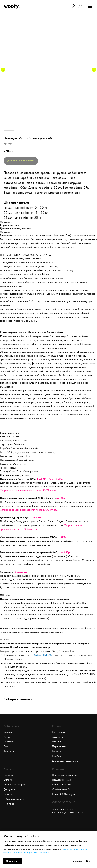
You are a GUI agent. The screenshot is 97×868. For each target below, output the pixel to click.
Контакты (9, 751)
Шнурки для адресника (65, 761)
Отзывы (8, 794)
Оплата (8, 780)
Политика (9, 804)
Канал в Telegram (62, 784)
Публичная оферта (14, 799)
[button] (80, 6)
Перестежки (59, 746)
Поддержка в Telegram (65, 775)
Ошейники (58, 737)
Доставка (9, 775)
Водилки (57, 751)
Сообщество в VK (62, 789)
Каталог (8, 737)
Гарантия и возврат (14, 784)
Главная (8, 732)
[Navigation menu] (90, 6)
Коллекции (9, 742)
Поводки (57, 742)
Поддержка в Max (62, 780)
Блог (6, 746)
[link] (74, 6)
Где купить (9, 789)
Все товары (58, 732)
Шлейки (56, 756)
